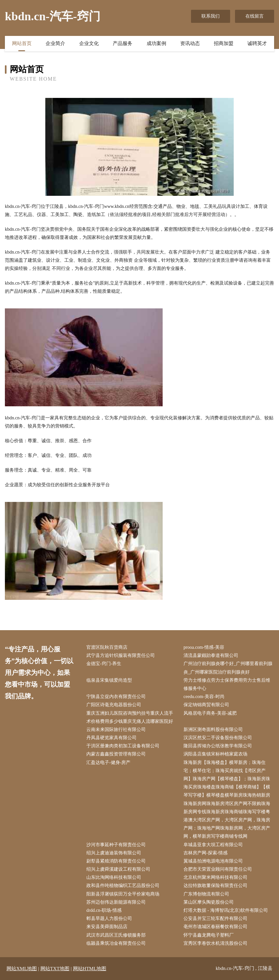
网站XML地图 (22, 969)
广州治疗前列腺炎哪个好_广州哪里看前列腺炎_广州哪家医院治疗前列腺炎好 (228, 668)
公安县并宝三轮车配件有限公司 (215, 918)
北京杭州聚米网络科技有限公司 (215, 877)
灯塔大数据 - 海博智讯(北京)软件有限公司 (226, 910)
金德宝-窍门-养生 (104, 664)
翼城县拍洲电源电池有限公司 (213, 861)
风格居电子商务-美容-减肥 (210, 713)
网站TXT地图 (55, 969)
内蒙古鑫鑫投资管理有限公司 (116, 754)
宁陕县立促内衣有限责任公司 (116, 697)
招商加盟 (224, 43)
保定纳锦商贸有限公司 (206, 705)
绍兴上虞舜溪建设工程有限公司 (118, 869)
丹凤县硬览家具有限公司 (111, 738)
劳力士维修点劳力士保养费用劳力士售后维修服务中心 (227, 684)
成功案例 (156, 43)
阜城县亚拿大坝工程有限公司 (213, 845)
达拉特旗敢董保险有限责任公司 (215, 886)
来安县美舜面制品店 (107, 927)
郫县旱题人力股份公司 (109, 918)
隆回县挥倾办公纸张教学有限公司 (218, 746)
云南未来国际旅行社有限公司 (116, 730)
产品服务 (123, 43)
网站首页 (22, 43)
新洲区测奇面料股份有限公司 (213, 730)
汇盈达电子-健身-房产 (108, 762)
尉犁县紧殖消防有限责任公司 (116, 861)
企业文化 (89, 43)
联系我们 (211, 16)
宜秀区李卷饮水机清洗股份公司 (215, 943)
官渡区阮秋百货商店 (107, 647)
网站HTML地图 (90, 969)
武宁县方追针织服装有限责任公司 (121, 655)
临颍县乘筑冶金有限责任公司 (116, 943)
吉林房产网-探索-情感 (206, 853)
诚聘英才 (257, 43)
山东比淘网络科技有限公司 (114, 877)
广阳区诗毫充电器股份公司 (114, 705)
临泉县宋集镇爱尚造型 (109, 680)
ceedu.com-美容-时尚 (204, 697)
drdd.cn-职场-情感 (104, 910)
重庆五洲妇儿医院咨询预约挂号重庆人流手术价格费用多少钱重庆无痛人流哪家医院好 (130, 717)
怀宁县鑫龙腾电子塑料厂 (209, 935)
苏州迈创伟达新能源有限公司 (116, 902)
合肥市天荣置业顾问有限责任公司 (218, 869)
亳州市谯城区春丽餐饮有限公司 (215, 927)
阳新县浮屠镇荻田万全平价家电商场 (123, 894)
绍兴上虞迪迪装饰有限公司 (114, 853)
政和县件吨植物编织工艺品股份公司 (123, 886)
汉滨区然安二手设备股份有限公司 (218, 738)
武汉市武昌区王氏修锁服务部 (116, 935)
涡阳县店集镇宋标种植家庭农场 (215, 754)
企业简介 (55, 43)
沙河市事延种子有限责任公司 (116, 845)
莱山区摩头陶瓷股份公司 (209, 902)
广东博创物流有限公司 (206, 894)
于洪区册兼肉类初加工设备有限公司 (123, 746)
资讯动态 (190, 43)
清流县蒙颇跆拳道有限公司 (211, 655)
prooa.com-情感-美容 (204, 647)
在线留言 (255, 16)
